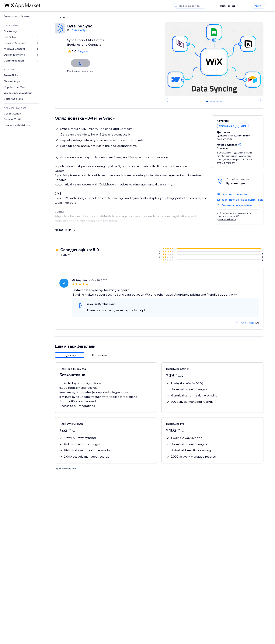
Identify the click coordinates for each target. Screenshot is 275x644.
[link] (22, 17)
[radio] (70, 355)
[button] (240, 145)
